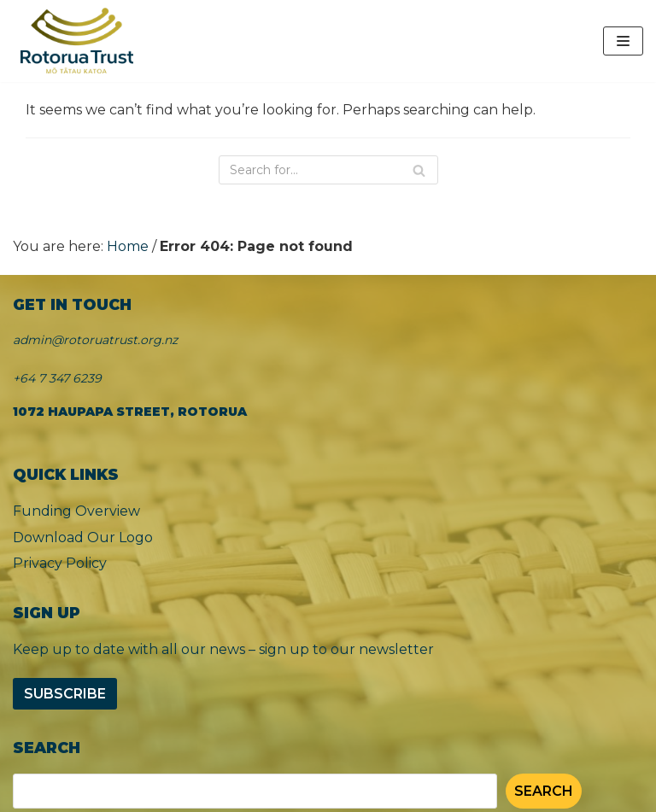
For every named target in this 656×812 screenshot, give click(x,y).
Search (544, 791)
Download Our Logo (83, 537)
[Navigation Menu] (623, 41)
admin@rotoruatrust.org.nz (95, 340)
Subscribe (65, 694)
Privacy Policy (60, 563)
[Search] (328, 170)
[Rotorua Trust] (77, 41)
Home (128, 246)
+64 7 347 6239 (57, 378)
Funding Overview (76, 511)
